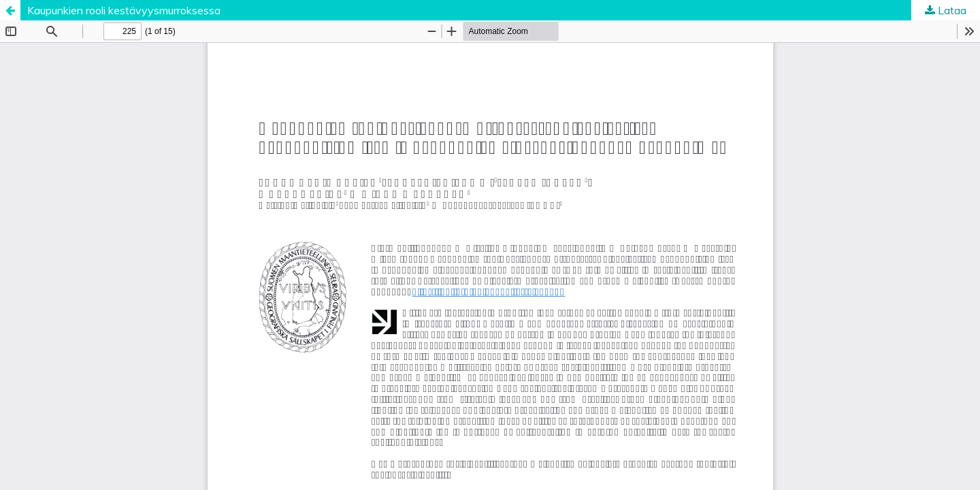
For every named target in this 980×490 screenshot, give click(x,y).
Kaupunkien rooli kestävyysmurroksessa (124, 10)
